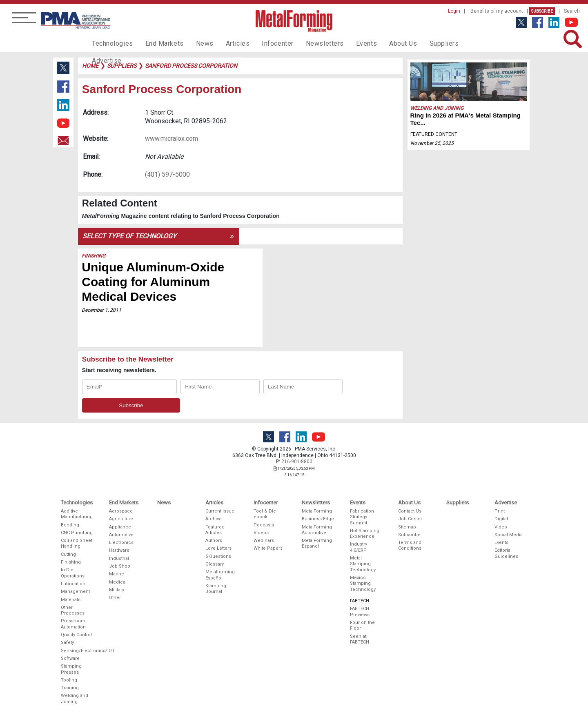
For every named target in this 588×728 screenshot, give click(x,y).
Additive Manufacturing (77, 514)
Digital (501, 519)
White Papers (268, 548)
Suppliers (419, 43)
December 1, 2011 (102, 310)
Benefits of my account (497, 11)
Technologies (110, 43)
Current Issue (220, 511)
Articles (226, 43)
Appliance (120, 527)
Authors (214, 540)
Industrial (119, 558)
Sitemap (407, 527)
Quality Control (76, 635)
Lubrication (73, 584)
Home (90, 66)
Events (346, 43)
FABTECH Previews (360, 611)
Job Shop (120, 566)
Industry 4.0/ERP (359, 547)
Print (500, 511)
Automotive (121, 535)
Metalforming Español (220, 575)
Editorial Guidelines (506, 553)
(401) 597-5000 (167, 174)
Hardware (119, 550)
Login (454, 11)
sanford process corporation (191, 66)
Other (115, 598)
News (196, 43)
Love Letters (218, 548)
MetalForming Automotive (317, 530)
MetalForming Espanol (317, 543)
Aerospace (121, 511)
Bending (70, 525)
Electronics (121, 543)
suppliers (122, 66)
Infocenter (264, 43)
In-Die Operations (73, 573)
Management (75, 591)
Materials (71, 600)
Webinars (264, 540)
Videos (261, 533)
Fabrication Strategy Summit (362, 517)
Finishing (94, 256)
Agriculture (121, 519)
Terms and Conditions (410, 545)
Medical (118, 582)
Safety (67, 643)
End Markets (159, 43)
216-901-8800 (297, 462)
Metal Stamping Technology (363, 564)
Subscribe (542, 11)
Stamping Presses (71, 669)
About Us (380, 43)
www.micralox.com (171, 139)
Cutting (68, 554)
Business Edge (318, 519)
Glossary (215, 564)
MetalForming (317, 511)
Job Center (410, 519)
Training (70, 688)
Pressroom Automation (73, 624)
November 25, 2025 (432, 143)
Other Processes (73, 610)
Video (501, 527)
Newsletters (307, 43)
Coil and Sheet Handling (77, 543)
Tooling (69, 680)
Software (70, 658)
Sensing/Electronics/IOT (77, 651)
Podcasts (264, 525)
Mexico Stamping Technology (363, 584)
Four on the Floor (362, 625)
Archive (214, 519)
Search (572, 11)
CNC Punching (77, 533)
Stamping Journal (216, 589)
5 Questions (218, 556)
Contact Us (410, 511)
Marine (117, 574)
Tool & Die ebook (265, 514)
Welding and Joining (437, 108)
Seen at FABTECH (360, 639)
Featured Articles (215, 530)
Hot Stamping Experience (365, 534)
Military (117, 590)
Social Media (509, 535)
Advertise (457, 43)
